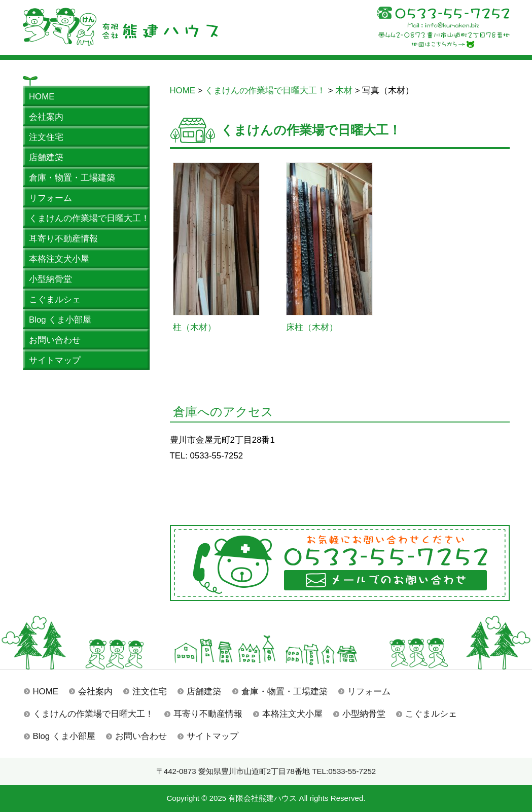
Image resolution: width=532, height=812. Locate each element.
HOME (46, 692)
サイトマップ (212, 736)
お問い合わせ (141, 736)
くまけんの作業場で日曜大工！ (93, 714)
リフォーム (369, 692)
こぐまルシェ (431, 714)
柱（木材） (194, 327)
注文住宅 (150, 692)
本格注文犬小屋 (292, 714)
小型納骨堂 (364, 714)
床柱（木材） (312, 327)
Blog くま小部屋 (64, 736)
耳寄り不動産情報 (208, 714)
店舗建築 (204, 692)
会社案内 (95, 692)
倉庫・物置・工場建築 (285, 692)
